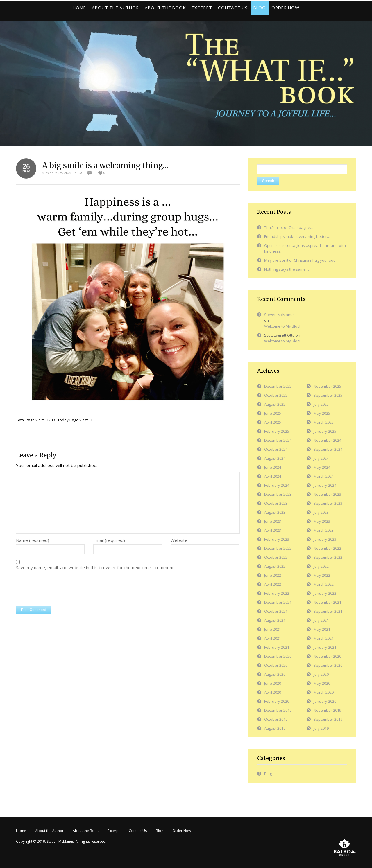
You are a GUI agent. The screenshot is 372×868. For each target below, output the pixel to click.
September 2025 (328, 395)
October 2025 (276, 395)
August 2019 (275, 728)
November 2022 (327, 548)
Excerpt (114, 831)
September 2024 (328, 449)
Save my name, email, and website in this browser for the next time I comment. (95, 567)
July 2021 (321, 620)
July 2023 (321, 512)
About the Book (86, 831)
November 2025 (327, 386)
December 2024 (278, 440)
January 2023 (325, 539)
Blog (79, 173)
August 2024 (275, 458)
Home (21, 831)
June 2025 (273, 413)
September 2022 (328, 557)
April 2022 (273, 584)
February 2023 (277, 539)
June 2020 (273, 683)
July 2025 (321, 404)
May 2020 (322, 683)
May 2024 (322, 467)
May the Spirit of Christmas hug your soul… (302, 260)
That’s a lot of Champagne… (289, 227)
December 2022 (278, 548)
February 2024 (277, 485)
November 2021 (327, 602)
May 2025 (322, 413)
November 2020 (327, 656)
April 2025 (273, 422)
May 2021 (322, 629)
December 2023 (278, 494)
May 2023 (322, 521)
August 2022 (275, 566)
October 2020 (276, 665)
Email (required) (109, 540)
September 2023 (328, 503)
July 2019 (321, 728)
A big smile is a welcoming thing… (105, 165)
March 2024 (324, 476)
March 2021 (324, 638)
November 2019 (327, 710)
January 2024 (325, 485)
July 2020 (321, 674)
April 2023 (273, 530)
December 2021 (278, 602)
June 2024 (273, 467)
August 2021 (275, 620)
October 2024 (276, 449)
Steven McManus (57, 173)
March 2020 (324, 692)
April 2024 (273, 476)
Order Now (182, 831)
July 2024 (321, 458)
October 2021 (276, 611)
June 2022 (273, 575)
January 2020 (325, 701)
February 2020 (277, 701)
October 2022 (276, 557)
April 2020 (273, 692)
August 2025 (275, 404)
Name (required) (33, 540)
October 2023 (276, 503)
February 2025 (277, 431)
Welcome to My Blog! (282, 326)
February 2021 (277, 647)
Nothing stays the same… (287, 269)
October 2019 (276, 719)
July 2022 (321, 566)
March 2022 (324, 584)
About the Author (49, 831)
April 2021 (273, 638)
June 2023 (273, 521)
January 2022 (325, 593)
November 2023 (327, 494)
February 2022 (277, 593)
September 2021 (328, 611)
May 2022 (322, 575)
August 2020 (275, 674)
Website (179, 540)
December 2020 (278, 656)
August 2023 (275, 512)
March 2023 (324, 530)
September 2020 (328, 665)
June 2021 (273, 629)
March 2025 (324, 422)
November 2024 (327, 440)
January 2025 (325, 431)
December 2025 (278, 386)
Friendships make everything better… (297, 236)
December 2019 (278, 710)
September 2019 (328, 719)
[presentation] (60, 589)
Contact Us (138, 831)
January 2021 (325, 647)
